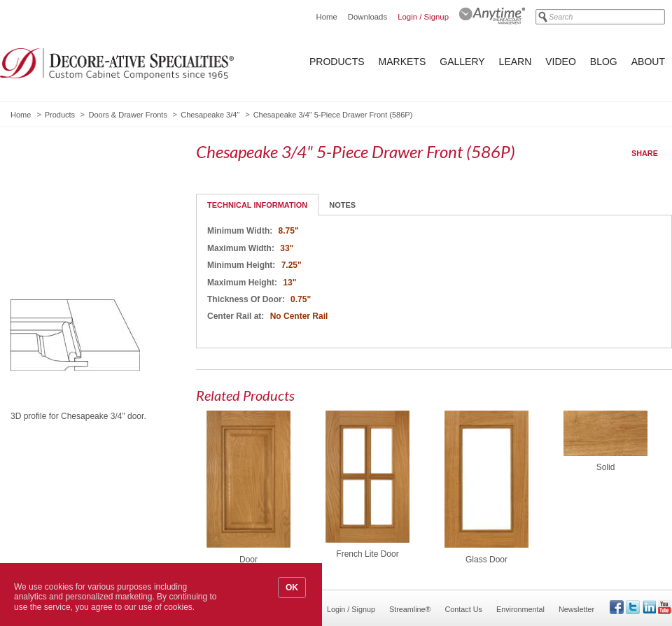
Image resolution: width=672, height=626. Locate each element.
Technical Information (257, 205)
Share (645, 153)
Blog (604, 62)
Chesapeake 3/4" (210, 115)
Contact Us (464, 609)
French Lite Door (367, 554)
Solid (606, 467)
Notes (342, 205)
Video (561, 62)
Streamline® (410, 609)
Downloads (367, 17)
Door (248, 560)
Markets (402, 62)
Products (337, 62)
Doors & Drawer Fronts (127, 115)
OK (292, 588)
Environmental (520, 609)
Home (326, 17)
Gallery (462, 62)
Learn (516, 62)
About (648, 62)
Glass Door (486, 560)
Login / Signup (423, 17)
